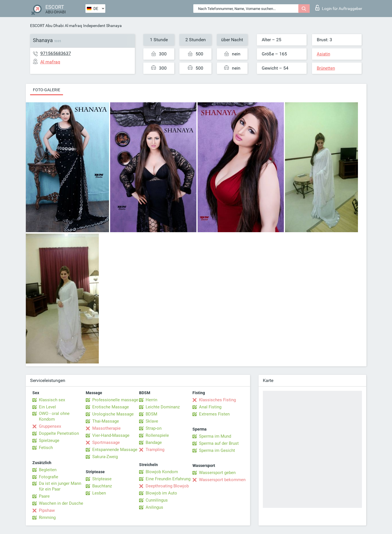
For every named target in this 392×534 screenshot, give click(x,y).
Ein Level (47, 407)
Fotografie (49, 477)
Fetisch (46, 448)
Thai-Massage (106, 421)
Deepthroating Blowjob (167, 486)
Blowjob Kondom (162, 472)
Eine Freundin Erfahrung (168, 479)
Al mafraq (73, 26)
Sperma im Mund (215, 436)
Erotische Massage (111, 407)
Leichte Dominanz (163, 407)
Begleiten (48, 470)
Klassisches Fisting (217, 400)
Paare (44, 496)
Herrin (151, 400)
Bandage (154, 442)
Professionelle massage (115, 400)
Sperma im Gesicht (217, 450)
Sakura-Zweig (105, 457)
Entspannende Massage (115, 450)
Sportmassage (106, 442)
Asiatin (323, 54)
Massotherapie (106, 428)
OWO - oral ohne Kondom (54, 416)
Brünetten (326, 68)
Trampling (155, 450)
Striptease (102, 479)
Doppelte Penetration (59, 433)
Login (339, 8)
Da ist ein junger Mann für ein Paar (60, 486)
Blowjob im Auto (161, 493)
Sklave (152, 421)
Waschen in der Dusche (61, 503)
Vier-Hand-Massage (111, 435)
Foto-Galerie (47, 90)
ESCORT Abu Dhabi (47, 26)
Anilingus (154, 507)
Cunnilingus (157, 500)
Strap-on (154, 428)
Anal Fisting (210, 407)
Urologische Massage (113, 414)
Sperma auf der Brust (219, 443)
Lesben (99, 493)
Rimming (47, 518)
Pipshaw (47, 510)
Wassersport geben (217, 473)
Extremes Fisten (214, 414)
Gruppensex (50, 426)
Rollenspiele (157, 435)
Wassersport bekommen (222, 480)
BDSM (151, 414)
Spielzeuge (49, 441)
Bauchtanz (102, 486)
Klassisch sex (52, 400)
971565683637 (56, 53)
